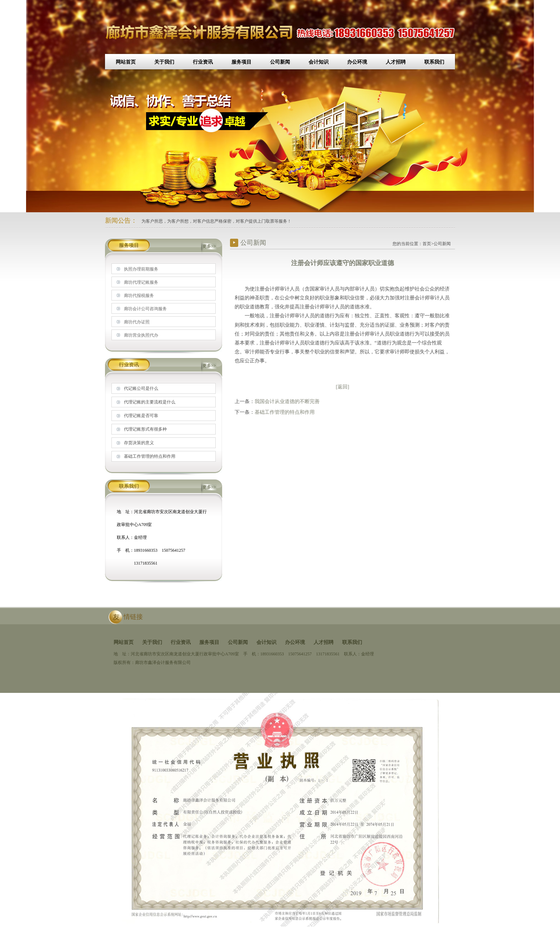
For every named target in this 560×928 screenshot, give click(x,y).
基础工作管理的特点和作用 (285, 412)
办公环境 (357, 62)
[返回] (342, 387)
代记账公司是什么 (141, 388)
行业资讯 (203, 62)
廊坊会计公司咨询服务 (145, 309)
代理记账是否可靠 (141, 416)
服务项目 (241, 62)
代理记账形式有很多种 (145, 429)
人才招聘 (396, 62)
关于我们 (164, 62)
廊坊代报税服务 (139, 296)
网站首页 (126, 62)
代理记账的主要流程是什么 (150, 402)
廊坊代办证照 (137, 322)
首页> (428, 244)
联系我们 (434, 62)
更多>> (209, 246)
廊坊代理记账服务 (141, 282)
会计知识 (319, 62)
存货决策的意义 (139, 443)
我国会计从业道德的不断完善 (287, 401)
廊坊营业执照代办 (141, 335)
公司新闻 (280, 62)
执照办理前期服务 (141, 269)
